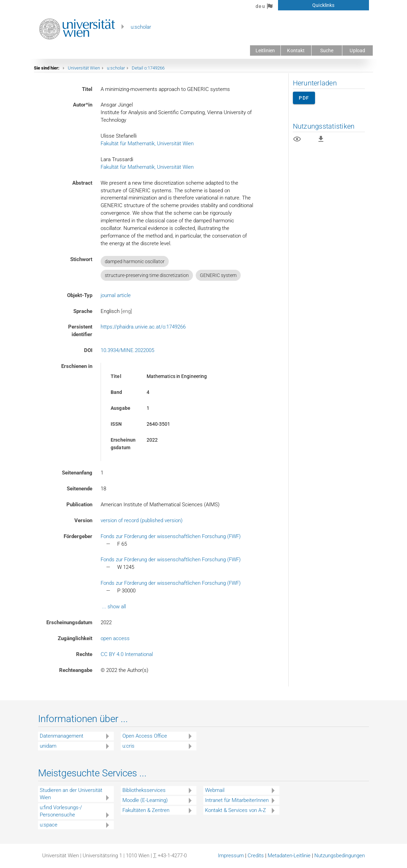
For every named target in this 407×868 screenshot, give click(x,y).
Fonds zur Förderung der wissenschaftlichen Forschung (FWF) (171, 536)
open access (115, 638)
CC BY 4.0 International (127, 654)
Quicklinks (323, 5)
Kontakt (296, 50)
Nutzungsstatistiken (324, 126)
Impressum (231, 856)
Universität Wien (84, 68)
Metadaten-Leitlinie (289, 856)
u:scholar (141, 27)
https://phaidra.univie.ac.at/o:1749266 (143, 327)
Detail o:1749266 (148, 68)
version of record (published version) (142, 520)
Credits (256, 856)
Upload (357, 50)
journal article (116, 295)
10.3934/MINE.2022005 (127, 350)
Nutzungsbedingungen (340, 856)
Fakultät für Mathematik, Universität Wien (147, 144)
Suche (327, 50)
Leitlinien (265, 50)
